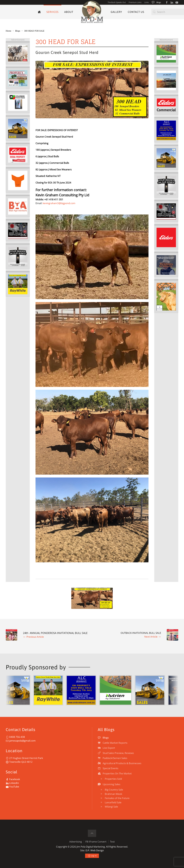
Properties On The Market (115, 773)
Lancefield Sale (111, 802)
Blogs (156, 2)
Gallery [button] (116, 12)
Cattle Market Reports (113, 743)
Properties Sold (111, 779)
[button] (92, 598)
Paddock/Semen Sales (112, 758)
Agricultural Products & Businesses (120, 763)
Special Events (108, 768)
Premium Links (135, 2)
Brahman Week (111, 794)
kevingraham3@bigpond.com (59, 203)
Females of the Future (115, 798)
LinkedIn (12, 783)
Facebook (13, 779)
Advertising (76, 842)
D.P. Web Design (95, 850)
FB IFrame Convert (96, 842)
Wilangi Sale (109, 807)
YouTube (12, 787)
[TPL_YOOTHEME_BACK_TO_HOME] (92, 12)
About (69, 12)
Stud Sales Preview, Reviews (116, 753)
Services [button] (52, 12)
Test (112, 842)
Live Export (106, 748)
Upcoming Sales (109, 784)
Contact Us (136, 12)
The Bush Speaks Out (117, 2)
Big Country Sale (111, 790)
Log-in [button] (92, 856)
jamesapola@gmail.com (21, 741)
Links (147, 2)
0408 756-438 (15, 737)
